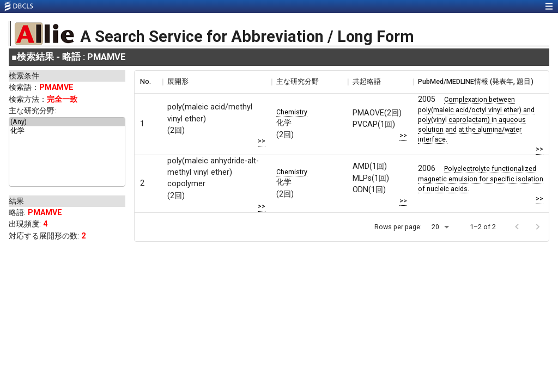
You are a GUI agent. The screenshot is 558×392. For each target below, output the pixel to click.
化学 (67, 131)
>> (262, 141)
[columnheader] (148, 82)
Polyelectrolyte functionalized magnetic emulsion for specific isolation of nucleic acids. (481, 179)
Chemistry (292, 112)
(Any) (67, 122)
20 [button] (435, 227)
